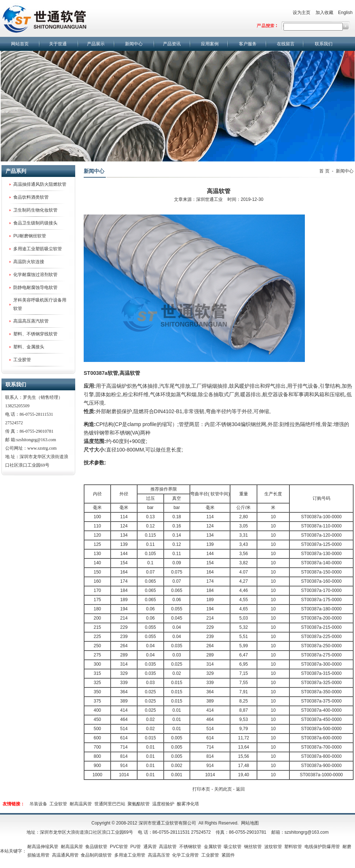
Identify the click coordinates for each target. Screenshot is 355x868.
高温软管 (130, 373)
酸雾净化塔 (188, 804)
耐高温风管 (81, 804)
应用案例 (210, 44)
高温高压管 (159, 855)
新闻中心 (134, 44)
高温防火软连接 (29, 262)
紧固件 (228, 855)
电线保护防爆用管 (322, 847)
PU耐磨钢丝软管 (30, 236)
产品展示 (96, 44)
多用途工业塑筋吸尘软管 (38, 249)
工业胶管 (22, 360)
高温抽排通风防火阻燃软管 (40, 184)
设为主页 (302, 13)
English (345, 13)
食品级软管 (96, 847)
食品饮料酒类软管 (31, 197)
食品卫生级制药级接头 (35, 223)
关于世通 (58, 44)
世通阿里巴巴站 (110, 804)
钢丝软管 (253, 847)
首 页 (324, 171)
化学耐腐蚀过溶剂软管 (35, 275)
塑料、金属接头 (29, 347)
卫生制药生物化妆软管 (35, 210)
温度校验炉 (163, 804)
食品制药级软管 (96, 855)
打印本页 (201, 789)
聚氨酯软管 (139, 804)
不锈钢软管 (190, 847)
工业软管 (58, 804)
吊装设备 (38, 804)
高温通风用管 (65, 855)
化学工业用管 (185, 855)
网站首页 (20, 44)
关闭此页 (223, 789)
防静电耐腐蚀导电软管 (35, 287)
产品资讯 (172, 44)
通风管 (150, 847)
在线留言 (286, 44)
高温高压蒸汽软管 (31, 321)
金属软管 (213, 847)
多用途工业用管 (130, 855)
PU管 (135, 847)
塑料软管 (293, 847)
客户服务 (248, 44)
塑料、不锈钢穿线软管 (35, 334)
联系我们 (324, 44)
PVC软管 (119, 847)
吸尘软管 (233, 847)
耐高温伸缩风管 (43, 847)
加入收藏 (324, 13)
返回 (240, 789)
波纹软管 (273, 847)
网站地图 (250, 823)
